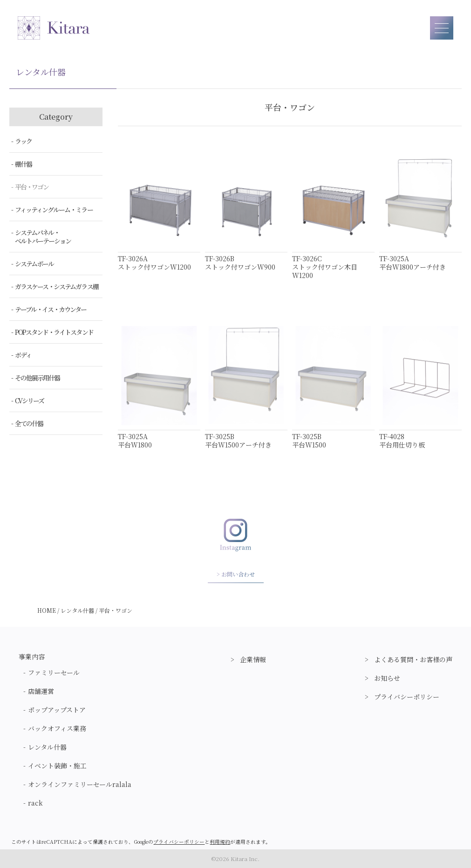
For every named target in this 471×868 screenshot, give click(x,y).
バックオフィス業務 (57, 728)
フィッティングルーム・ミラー (54, 210)
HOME (47, 610)
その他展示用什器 (37, 378)
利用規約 (220, 842)
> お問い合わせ (236, 574)
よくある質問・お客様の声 (413, 659)
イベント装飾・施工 (57, 766)
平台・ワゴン (32, 187)
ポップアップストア (57, 710)
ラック (23, 141)
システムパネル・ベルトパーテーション (43, 237)
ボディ (23, 355)
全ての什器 (29, 423)
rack (35, 803)
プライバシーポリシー (407, 697)
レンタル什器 (77, 610)
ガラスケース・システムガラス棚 (57, 286)
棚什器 (23, 164)
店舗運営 (41, 691)
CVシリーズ (29, 400)
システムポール (34, 264)
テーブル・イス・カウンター (51, 309)
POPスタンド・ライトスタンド (54, 332)
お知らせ (387, 678)
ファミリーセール (54, 672)
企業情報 (253, 659)
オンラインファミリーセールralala (80, 784)
